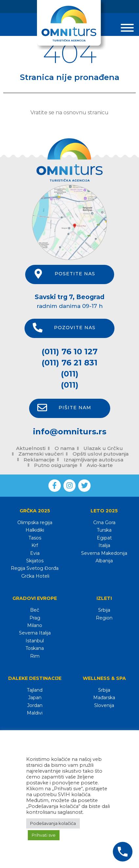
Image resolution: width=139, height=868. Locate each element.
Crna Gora (104, 522)
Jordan (35, 705)
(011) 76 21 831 (69, 363)
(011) (70, 374)
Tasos (35, 538)
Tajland (35, 690)
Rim (35, 656)
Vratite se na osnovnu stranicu (69, 113)
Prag (35, 618)
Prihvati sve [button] (44, 835)
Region (104, 618)
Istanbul (35, 641)
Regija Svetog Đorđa (35, 568)
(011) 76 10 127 (69, 352)
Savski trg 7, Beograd (69, 297)
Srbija (104, 610)
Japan (35, 698)
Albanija (104, 561)
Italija (104, 545)
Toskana (35, 648)
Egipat (104, 538)
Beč (35, 610)
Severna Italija (35, 633)
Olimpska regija (35, 522)
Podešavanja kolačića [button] (53, 823)
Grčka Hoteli (35, 576)
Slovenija (104, 705)
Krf (35, 545)
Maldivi (35, 713)
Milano (35, 625)
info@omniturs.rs (70, 432)
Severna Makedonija (104, 553)
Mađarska (104, 698)
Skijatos (35, 561)
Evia (35, 553)
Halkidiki (35, 530)
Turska (104, 530)
